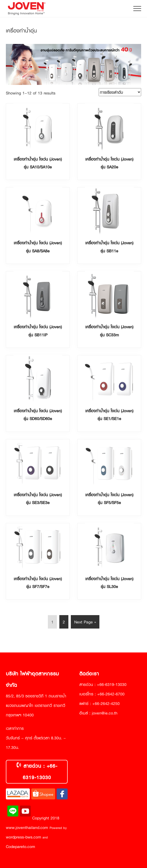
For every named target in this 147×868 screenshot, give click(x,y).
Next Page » (85, 623)
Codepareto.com (21, 846)
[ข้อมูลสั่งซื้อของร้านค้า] (120, 92)
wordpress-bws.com (24, 837)
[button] (137, 9)
